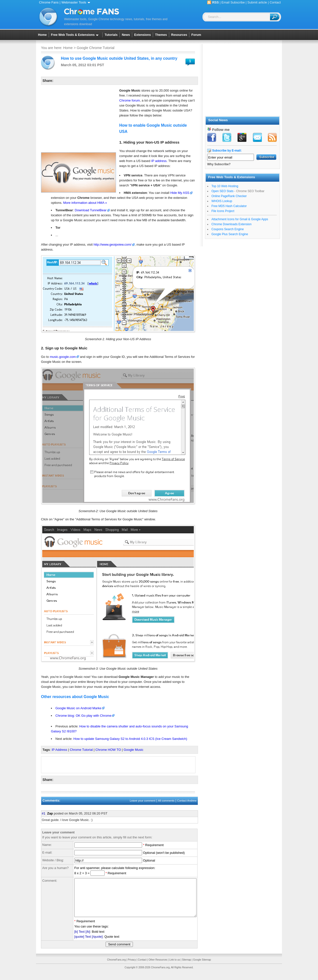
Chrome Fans (49, 2)
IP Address (60, 750)
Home (42, 35)
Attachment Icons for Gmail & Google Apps (240, 219)
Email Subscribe (233, 2)
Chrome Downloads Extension (231, 224)
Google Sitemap (202, 967)
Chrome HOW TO (108, 750)
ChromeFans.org (116, 967)
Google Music (133, 750)
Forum (196, 35)
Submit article (257, 2)
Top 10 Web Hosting (225, 186)
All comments (166, 801)
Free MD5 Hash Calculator (229, 206)
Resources (179, 35)
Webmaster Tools (77, 2)
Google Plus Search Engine (230, 234)
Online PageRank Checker (229, 196)
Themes (161, 35)
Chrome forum (130, 100)
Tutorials (111, 35)
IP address (159, 161)
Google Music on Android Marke (78, 708)
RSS (216, 2)
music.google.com (63, 357)
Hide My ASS (180, 193)
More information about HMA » (85, 203)
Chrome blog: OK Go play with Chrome (83, 716)
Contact (275, 2)
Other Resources (158, 967)
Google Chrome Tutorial (96, 48)
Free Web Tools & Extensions (76, 35)
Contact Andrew (187, 801)
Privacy (132, 967)
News (126, 35)
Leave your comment (142, 801)
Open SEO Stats (222, 191)
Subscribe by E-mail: (227, 151)
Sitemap (186, 967)
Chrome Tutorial (81, 750)
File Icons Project (223, 211)
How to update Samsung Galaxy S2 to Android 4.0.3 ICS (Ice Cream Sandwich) (130, 739)
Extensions (142, 35)
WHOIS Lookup (222, 201)
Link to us (175, 967)
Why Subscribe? (219, 164)
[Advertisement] (78, 120)
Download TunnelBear (91, 210)
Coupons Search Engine (228, 229)
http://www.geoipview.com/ (112, 245)
